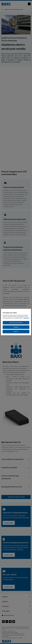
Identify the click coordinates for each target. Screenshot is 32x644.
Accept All (16, 327)
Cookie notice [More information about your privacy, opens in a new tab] (26, 318)
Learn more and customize (16, 323)
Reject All (16, 331)
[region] (16, 322)
